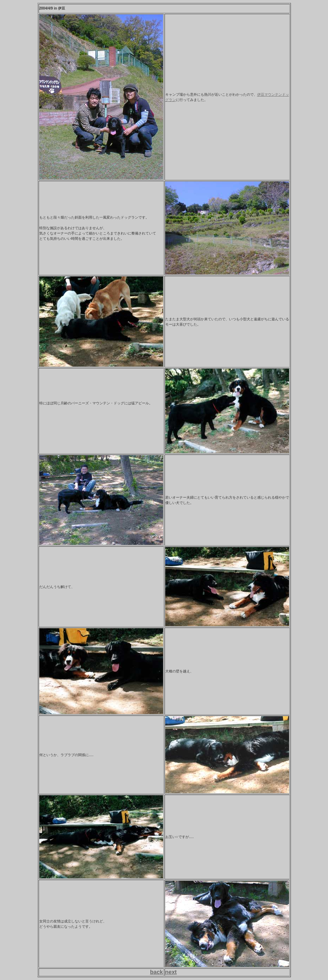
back (156, 972)
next (171, 972)
